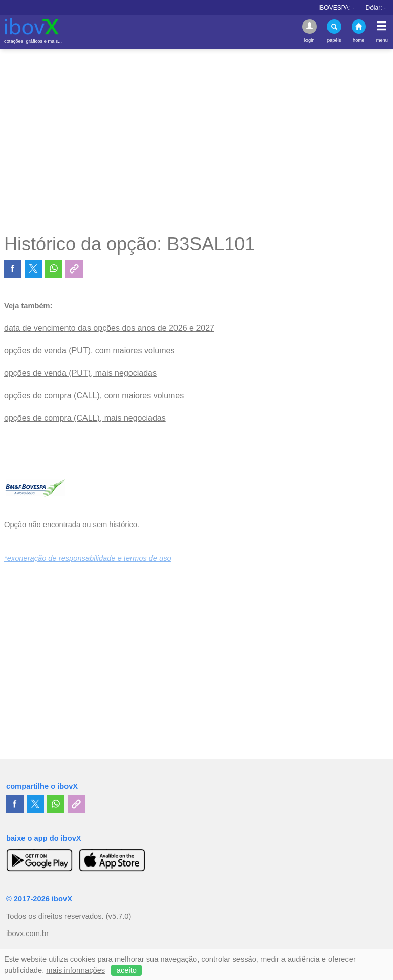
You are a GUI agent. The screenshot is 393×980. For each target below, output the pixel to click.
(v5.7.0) (119, 916)
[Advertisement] (196, 141)
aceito (127, 970)
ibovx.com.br (27, 933)
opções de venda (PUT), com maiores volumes (89, 350)
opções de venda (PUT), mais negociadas (80, 373)
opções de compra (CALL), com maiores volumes (94, 395)
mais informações (75, 970)
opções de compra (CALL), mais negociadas (85, 418)
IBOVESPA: (346, 8)
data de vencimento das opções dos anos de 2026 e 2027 (109, 328)
